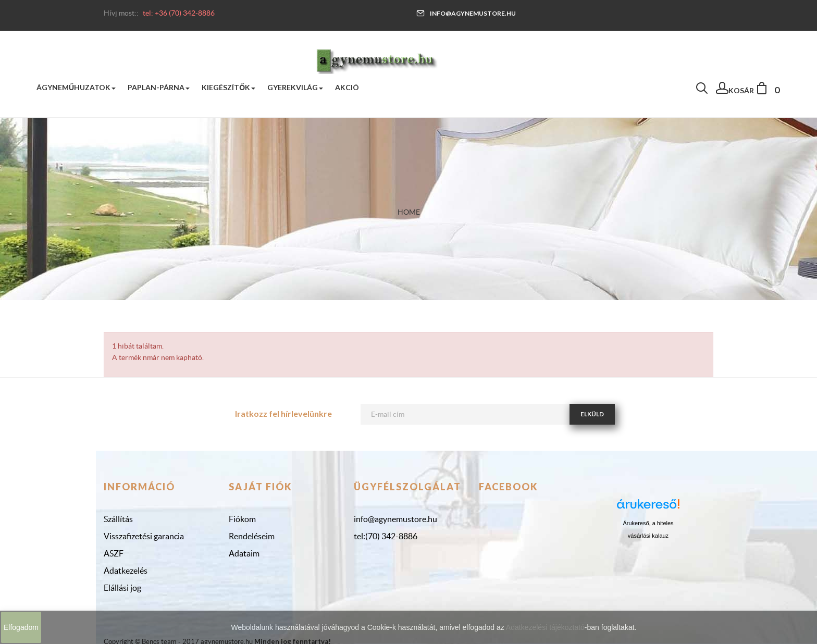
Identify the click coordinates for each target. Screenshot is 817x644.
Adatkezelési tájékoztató (545, 627)
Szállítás (118, 519)
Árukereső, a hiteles (648, 523)
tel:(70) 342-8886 (386, 536)
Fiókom (242, 519)
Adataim (244, 553)
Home (409, 212)
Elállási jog (122, 588)
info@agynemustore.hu (466, 13)
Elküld (592, 414)
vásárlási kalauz (648, 536)
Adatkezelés (126, 571)
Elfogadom (21, 627)
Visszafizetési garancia (144, 536)
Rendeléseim (252, 536)
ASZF (114, 553)
